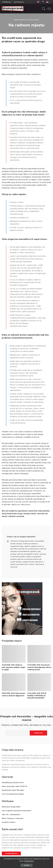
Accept (26, 865)
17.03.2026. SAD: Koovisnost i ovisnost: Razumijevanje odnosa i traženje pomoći (39, 667)
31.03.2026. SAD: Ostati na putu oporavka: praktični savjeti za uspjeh (13, 667)
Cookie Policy (29, 861)
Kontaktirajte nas (11, 853)
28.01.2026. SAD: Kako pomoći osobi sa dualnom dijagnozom (13, 694)
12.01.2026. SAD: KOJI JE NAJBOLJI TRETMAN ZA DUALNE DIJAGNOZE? (37, 696)
